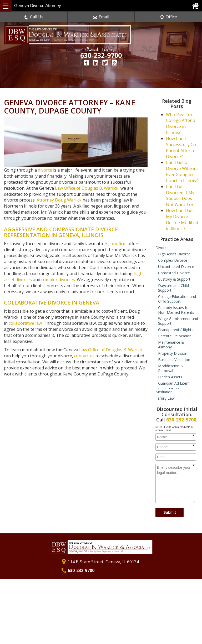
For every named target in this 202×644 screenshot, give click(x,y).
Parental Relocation (175, 336)
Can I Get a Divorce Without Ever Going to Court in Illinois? (182, 171)
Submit (170, 480)
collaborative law (25, 323)
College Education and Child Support (177, 299)
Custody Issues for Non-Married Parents (176, 310)
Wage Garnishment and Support (178, 321)
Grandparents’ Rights (176, 330)
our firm (118, 244)
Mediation (164, 359)
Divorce (162, 248)
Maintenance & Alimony (171, 345)
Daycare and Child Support (173, 288)
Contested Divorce (174, 273)
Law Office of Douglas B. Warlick (87, 188)
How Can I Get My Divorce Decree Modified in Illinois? (182, 220)
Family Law (165, 365)
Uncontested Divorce (176, 267)
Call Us (34, 17)
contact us (84, 356)
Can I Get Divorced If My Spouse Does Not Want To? (180, 196)
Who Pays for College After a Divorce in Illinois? (181, 124)
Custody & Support (174, 279)
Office (168, 17)
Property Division (173, 353)
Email (101, 17)
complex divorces (58, 280)
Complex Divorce (173, 260)
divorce (45, 170)
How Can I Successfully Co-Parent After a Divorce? (182, 148)
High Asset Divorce (174, 254)
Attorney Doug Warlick (59, 200)
